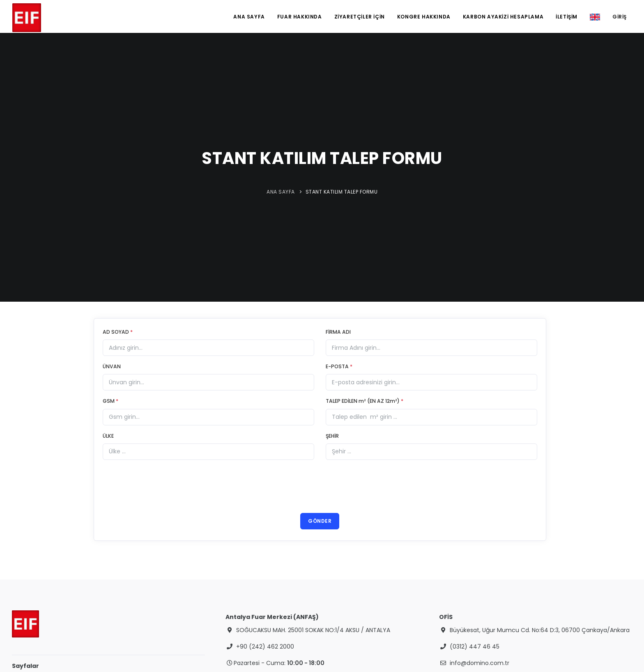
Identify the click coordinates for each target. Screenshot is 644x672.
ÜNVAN (112, 366)
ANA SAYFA (249, 17)
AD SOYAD (118, 332)
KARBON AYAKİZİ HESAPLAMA (503, 17)
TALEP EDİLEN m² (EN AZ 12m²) (365, 401)
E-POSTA (339, 366)
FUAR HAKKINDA (300, 17)
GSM (110, 401)
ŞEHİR (332, 436)
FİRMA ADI (338, 332)
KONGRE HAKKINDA (424, 17)
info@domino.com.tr (480, 663)
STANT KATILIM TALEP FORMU (342, 192)
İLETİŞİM (567, 17)
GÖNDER (320, 521)
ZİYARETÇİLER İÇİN (360, 17)
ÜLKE (108, 436)
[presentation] (320, 487)
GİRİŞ (620, 17)
